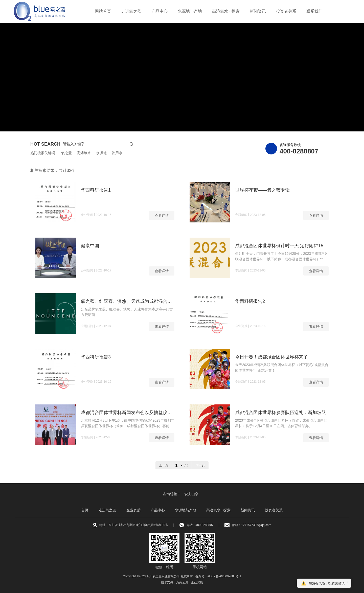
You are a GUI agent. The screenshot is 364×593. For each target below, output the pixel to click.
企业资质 (133, 510)
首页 (85, 510)
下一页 (200, 465)
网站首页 (103, 11)
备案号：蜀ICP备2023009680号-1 (218, 576)
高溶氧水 (84, 153)
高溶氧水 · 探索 (226, 11)
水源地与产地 (190, 11)
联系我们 (314, 11)
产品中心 (160, 11)
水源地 (101, 153)
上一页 (164, 465)
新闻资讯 (258, 11)
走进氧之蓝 (131, 11)
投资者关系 (286, 11)
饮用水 (117, 153)
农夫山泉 (191, 494)
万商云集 (182, 582)
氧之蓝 (66, 153)
